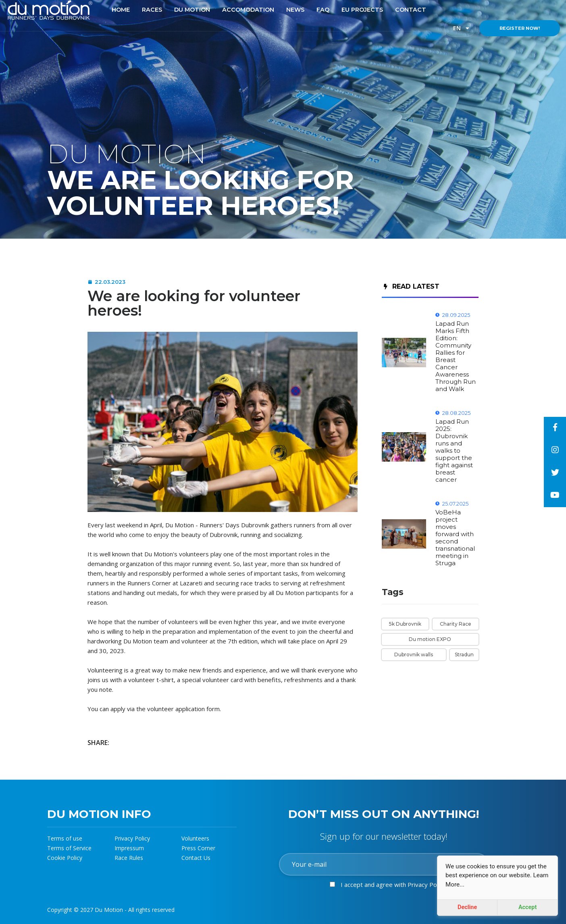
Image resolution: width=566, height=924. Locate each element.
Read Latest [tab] (412, 286)
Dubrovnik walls (414, 654)
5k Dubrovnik (405, 624)
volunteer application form (183, 709)
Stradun (464, 654)
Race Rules (129, 858)
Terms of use (65, 838)
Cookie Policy (65, 858)
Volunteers (195, 838)
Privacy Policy (132, 838)
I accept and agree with (393, 884)
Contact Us (196, 858)
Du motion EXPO (430, 639)
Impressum (129, 848)
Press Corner (198, 848)
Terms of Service (69, 848)
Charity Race (456, 624)
